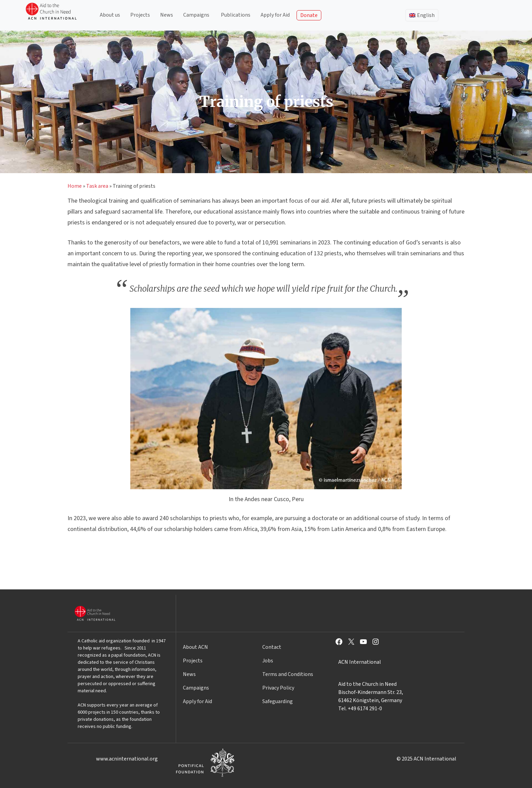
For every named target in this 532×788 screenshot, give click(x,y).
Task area (97, 186)
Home (75, 186)
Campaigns (196, 15)
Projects (140, 15)
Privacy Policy (278, 688)
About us (110, 15)
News (167, 15)
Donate (309, 15)
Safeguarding (278, 701)
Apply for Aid (275, 15)
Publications (236, 15)
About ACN (195, 647)
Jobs (268, 661)
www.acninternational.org (127, 759)
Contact (272, 647)
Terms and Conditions (288, 674)
